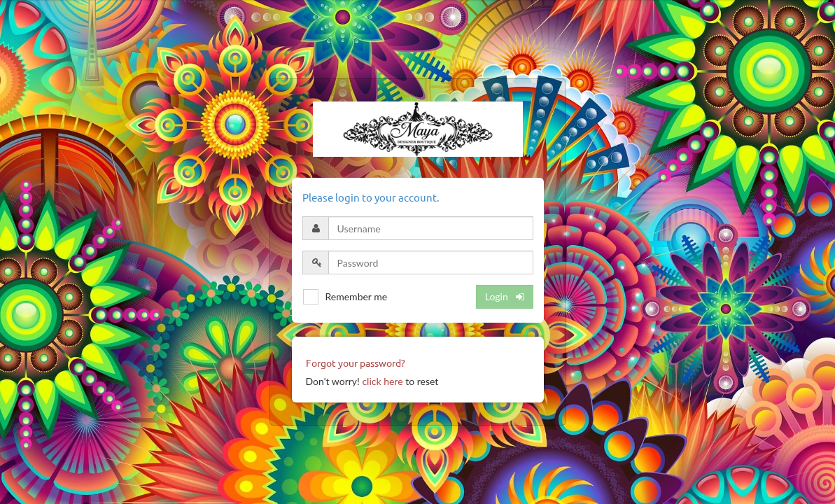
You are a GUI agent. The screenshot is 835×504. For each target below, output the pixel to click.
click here (382, 381)
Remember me (357, 296)
